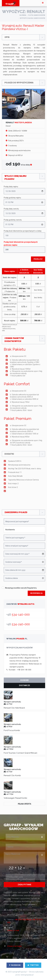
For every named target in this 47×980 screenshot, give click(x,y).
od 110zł (9, 794)
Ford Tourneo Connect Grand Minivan (20, 753)
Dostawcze (25, 685)
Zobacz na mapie (14, 946)
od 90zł (8, 727)
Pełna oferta (25, 804)
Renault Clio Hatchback (14, 708)
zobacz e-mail (13, 930)
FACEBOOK (15, 965)
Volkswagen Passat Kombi (15, 798)
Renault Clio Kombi (12, 775)
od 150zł (9, 749)
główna (23, 15)
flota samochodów (37, 15)
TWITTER (33, 965)
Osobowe (24, 680)
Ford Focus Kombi (12, 730)
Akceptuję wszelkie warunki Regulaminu (21, 588)
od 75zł (8, 704)
